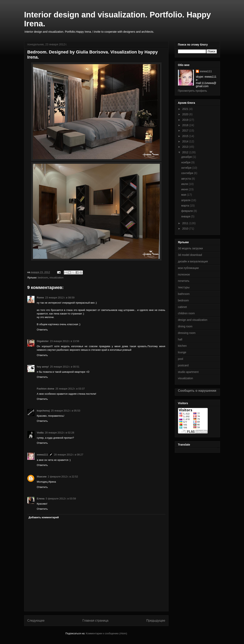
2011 (186, 223)
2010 (186, 229)
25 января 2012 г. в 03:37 (70, 389)
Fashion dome (46, 389)
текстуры (184, 287)
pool (181, 359)
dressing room (187, 333)
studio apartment (188, 372)
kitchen (182, 346)
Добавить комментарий (44, 517)
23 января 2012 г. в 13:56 (64, 341)
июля (185, 184)
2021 (186, 109)
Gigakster (43, 341)
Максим (42, 477)
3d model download (190, 255)
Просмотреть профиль (193, 91)
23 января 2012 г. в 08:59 (60, 298)
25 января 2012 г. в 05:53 (66, 411)
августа (186, 179)
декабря (187, 157)
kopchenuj (43, 411)
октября (187, 168)
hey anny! (43, 367)
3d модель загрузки (190, 248)
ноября (186, 162)
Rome (40, 298)
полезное (184, 274)
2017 (186, 131)
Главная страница (95, 621)
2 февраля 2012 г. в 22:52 (63, 477)
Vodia (40, 433)
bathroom (184, 294)
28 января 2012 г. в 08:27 (69, 455)
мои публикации (188, 268)
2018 (186, 125)
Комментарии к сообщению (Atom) (106, 633)
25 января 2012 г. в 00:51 (65, 367)
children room (186, 313)
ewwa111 (42, 455)
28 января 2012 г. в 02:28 (59, 433)
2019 (186, 120)
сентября (188, 173)
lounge (182, 352)
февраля (187, 211)
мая (184, 195)
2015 (186, 136)
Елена (41, 499)
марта (185, 206)
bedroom (43, 278)
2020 (186, 114)
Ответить (42, 330)
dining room (185, 326)
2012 (186, 152)
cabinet (182, 307)
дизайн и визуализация (193, 261)
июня (185, 189)
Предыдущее (156, 621)
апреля (186, 200)
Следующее (36, 621)
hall (180, 339)
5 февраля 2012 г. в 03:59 (61, 499)
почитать (184, 281)
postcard (183, 365)
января (186, 216)
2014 (186, 141)
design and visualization (193, 320)
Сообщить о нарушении (197, 391)
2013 (186, 147)
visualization (56, 278)
